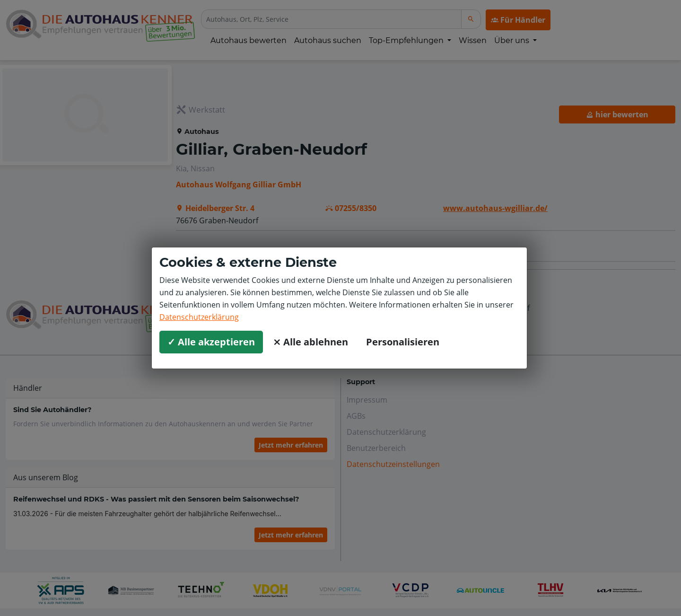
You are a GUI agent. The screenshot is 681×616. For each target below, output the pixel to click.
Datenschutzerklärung (199, 317)
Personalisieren (403, 342)
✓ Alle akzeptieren (211, 342)
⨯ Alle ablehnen (310, 342)
